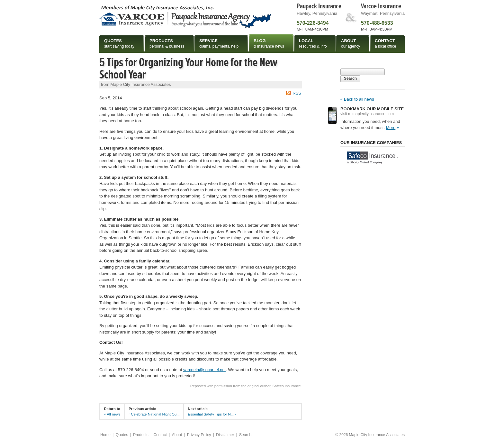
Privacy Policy (199, 435)
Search (350, 78)
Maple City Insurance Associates (185, 16)
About (177, 435)
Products (141, 435)
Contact (160, 435)
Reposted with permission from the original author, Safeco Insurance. (246, 386)
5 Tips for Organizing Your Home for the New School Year (188, 69)
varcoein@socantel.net (204, 370)
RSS (297, 93)
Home (105, 435)
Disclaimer (225, 435)
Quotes (122, 435)
